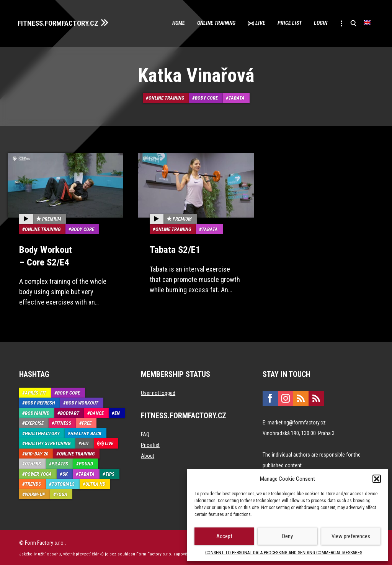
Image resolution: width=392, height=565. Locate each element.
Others (33, 462)
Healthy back (86, 432)
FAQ (145, 433)
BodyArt (70, 412)
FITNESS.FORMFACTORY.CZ (62, 22)
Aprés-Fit (36, 391)
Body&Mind (37, 412)
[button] (377, 479)
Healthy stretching (48, 442)
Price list (280, 23)
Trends (33, 482)
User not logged (158, 391)
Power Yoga (38, 472)
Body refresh (40, 401)
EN (117, 412)
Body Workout (82, 401)
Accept (224, 536)
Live (247, 23)
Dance (97, 412)
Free (87, 422)
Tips (110, 472)
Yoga (62, 493)
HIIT (85, 442)
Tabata (237, 97)
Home (156, 23)
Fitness (63, 422)
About (148, 454)
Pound (86, 462)
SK (65, 472)
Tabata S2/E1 (174, 249)
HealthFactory (42, 432)
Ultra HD (95, 482)
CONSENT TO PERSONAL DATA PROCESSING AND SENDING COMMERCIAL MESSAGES (284, 553)
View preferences (351, 536)
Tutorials (63, 482)
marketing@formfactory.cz (297, 421)
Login (315, 23)
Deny (287, 536)
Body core (206, 97)
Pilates (60, 462)
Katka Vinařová (196, 75)
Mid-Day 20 (37, 452)
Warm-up (35, 493)
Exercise (34, 422)
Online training (199, 23)
